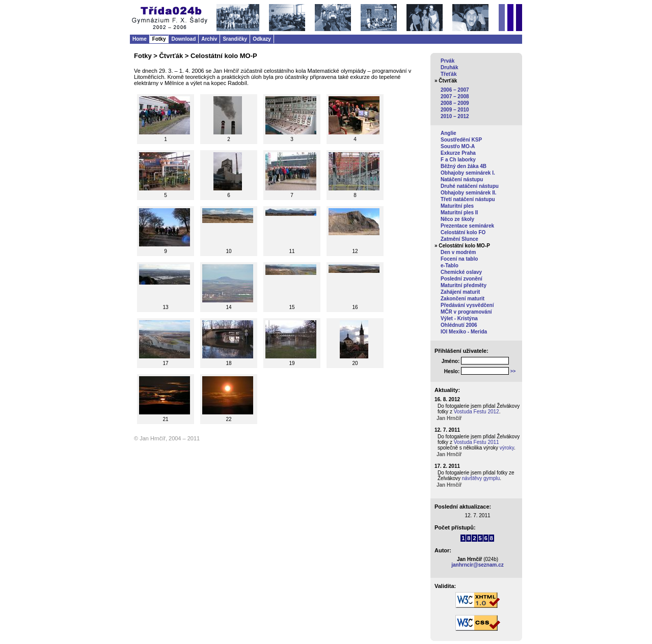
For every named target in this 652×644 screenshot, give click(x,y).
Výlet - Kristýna (459, 318)
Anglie (449, 133)
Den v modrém (458, 252)
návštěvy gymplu (481, 478)
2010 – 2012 (455, 116)
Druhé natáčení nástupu (470, 186)
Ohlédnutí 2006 (459, 325)
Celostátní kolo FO (463, 232)
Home (140, 39)
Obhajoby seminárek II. (468, 193)
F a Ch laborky (458, 160)
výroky (507, 448)
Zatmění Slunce (459, 239)
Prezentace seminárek (467, 226)
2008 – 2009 (455, 103)
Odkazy (262, 39)
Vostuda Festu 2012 (477, 412)
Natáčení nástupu (462, 179)
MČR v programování (466, 312)
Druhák (449, 67)
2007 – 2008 (455, 96)
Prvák (447, 61)
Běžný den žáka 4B (464, 166)
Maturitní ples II (459, 213)
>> (513, 371)
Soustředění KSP (461, 140)
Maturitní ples (457, 206)
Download (183, 39)
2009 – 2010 (455, 110)
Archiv (209, 39)
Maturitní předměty (464, 285)
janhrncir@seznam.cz (478, 565)
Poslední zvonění (461, 279)
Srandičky (235, 39)
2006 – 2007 (455, 90)
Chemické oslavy (461, 272)
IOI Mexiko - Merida (464, 332)
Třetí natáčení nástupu (468, 199)
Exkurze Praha (458, 153)
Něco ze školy (457, 219)
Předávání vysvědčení (467, 305)
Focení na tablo (459, 259)
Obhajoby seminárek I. (468, 173)
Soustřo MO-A (458, 146)
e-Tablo (450, 265)
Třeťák (449, 74)
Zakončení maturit (463, 299)
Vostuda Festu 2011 (477, 442)
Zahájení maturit (460, 292)
